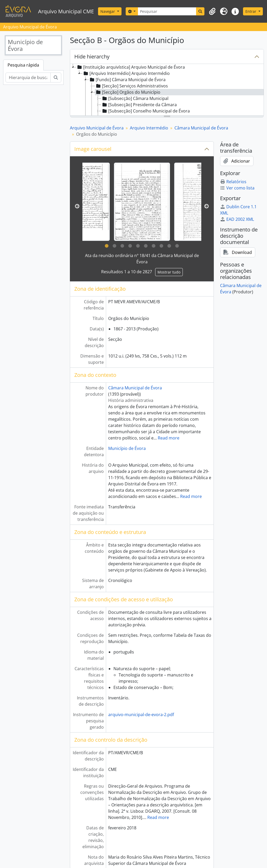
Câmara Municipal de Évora (201, 128)
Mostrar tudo (169, 272)
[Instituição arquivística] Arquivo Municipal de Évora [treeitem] (131, 67)
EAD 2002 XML (237, 219)
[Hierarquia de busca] (28, 78)
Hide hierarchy (92, 57)
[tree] (167, 90)
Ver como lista (237, 188)
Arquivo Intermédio (149, 128)
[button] (212, 11)
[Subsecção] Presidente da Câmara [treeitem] (139, 105)
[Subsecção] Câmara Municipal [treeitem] (135, 98)
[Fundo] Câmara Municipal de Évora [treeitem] (127, 80)
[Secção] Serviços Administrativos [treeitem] (132, 86)
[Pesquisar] (167, 11)
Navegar (108, 11)
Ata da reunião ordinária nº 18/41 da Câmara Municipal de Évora (142, 259)
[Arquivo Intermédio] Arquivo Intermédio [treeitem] (126, 73)
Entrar (251, 11)
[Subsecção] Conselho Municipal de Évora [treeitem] (146, 111)
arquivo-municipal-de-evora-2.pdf (141, 715)
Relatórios (233, 182)
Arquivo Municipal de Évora (97, 128)
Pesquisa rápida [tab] (23, 65)
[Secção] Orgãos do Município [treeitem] (128, 92)
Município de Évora (127, 448)
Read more (169, 438)
